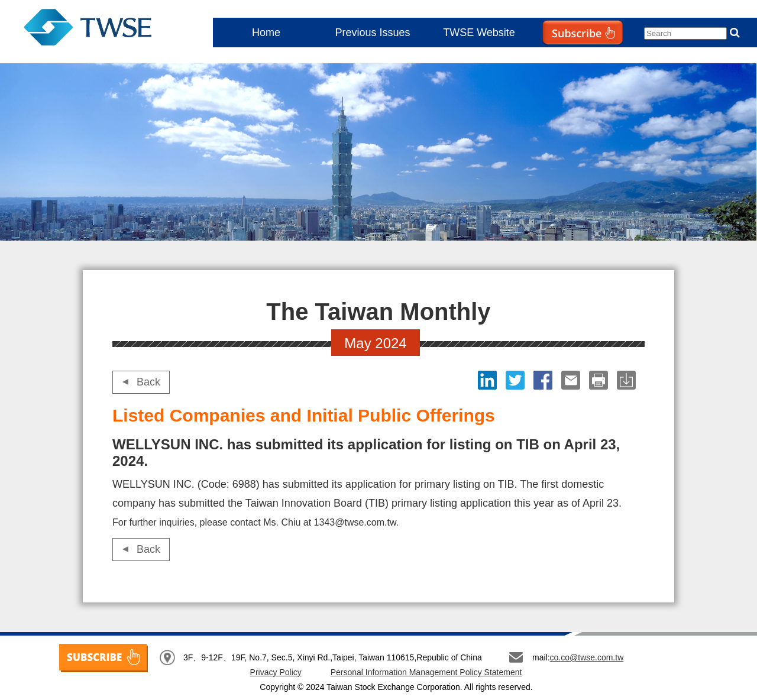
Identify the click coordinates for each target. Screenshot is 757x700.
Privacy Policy (276, 672)
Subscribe (558, 56)
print (600, 380)
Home (266, 33)
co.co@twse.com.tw (587, 657)
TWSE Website (479, 33)
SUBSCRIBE (103, 658)
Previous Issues (372, 33)
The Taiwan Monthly (99, 30)
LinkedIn (489, 380)
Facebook (544, 380)
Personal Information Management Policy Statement (426, 672)
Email (572, 380)
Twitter (517, 380)
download (628, 380)
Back (148, 382)
